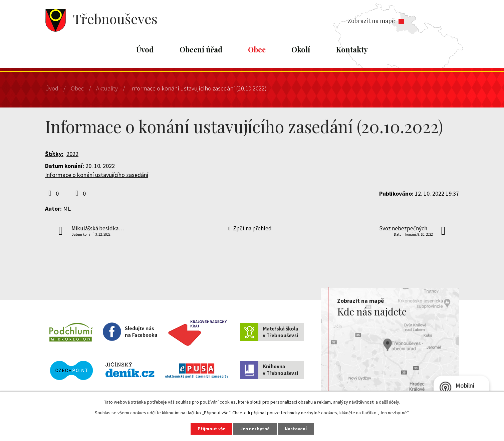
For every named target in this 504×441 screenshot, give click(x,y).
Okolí (301, 49)
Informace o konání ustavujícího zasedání (97, 175)
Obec (257, 49)
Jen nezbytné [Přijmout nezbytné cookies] (255, 429)
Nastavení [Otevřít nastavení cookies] (296, 429)
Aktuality (107, 88)
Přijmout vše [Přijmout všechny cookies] (211, 429)
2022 (72, 154)
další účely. (390, 402)
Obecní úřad (201, 49)
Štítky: (54, 154)
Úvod (145, 49)
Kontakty (352, 49)
